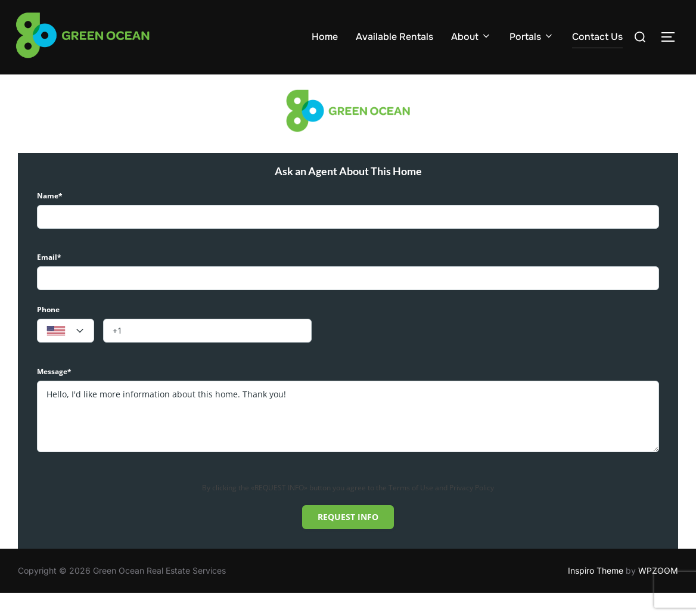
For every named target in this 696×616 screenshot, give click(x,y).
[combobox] (66, 353)
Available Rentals (394, 37)
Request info (348, 539)
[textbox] (66, 354)
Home (325, 37)
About (471, 37)
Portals (532, 37)
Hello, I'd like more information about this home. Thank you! (348, 439)
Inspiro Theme (596, 594)
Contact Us (597, 37)
